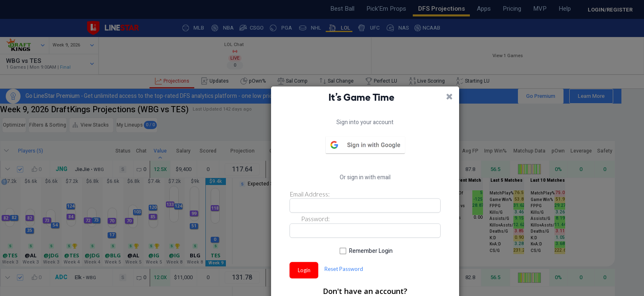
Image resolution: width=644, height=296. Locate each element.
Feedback (32, 7)
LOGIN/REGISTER (610, 10)
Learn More (574, 102)
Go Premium (524, 102)
